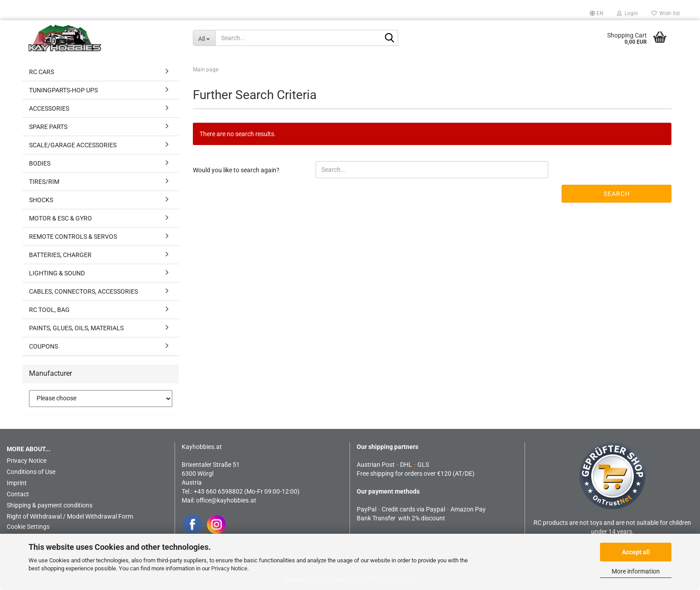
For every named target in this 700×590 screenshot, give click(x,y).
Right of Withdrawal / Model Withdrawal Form (70, 516)
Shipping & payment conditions (50, 505)
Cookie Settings (28, 527)
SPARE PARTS (48, 127)
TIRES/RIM (44, 182)
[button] (597, 13)
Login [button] (627, 13)
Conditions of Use (31, 472)
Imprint (17, 483)
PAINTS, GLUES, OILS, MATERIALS (76, 328)
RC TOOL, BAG (49, 310)
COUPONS (44, 346)
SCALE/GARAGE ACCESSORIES (73, 145)
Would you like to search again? (236, 170)
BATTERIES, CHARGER (60, 255)
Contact (18, 494)
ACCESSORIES (49, 108)
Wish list (666, 13)
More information (636, 571)
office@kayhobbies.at (226, 500)
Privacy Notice (229, 568)
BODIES (40, 163)
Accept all (636, 552)
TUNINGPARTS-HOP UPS (63, 90)
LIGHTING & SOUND (57, 273)
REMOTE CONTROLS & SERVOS (73, 237)
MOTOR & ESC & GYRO (60, 218)
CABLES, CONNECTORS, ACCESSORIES (83, 291)
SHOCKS (41, 200)
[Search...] (204, 38)
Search (617, 194)
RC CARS (42, 72)
